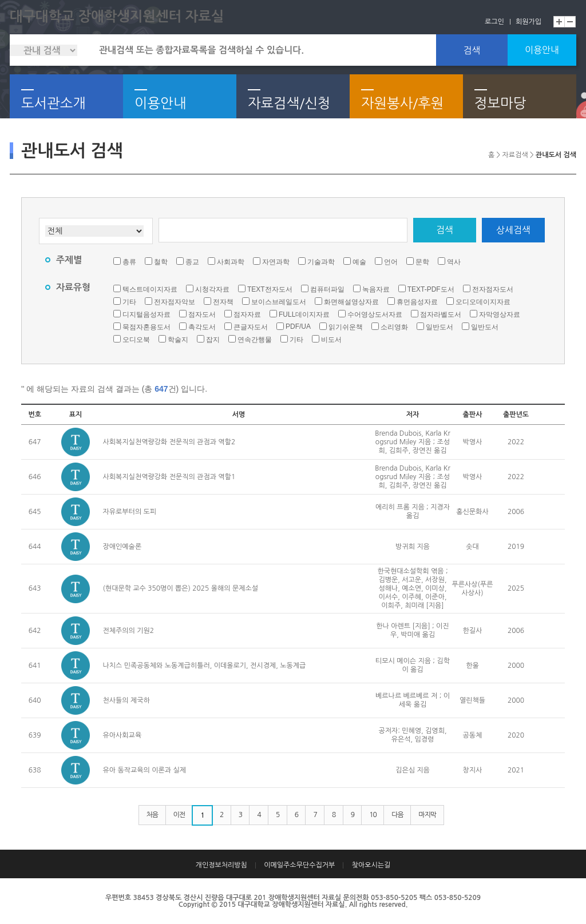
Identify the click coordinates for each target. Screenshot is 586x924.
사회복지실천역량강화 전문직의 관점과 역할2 (169, 442)
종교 (192, 262)
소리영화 (394, 327)
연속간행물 (255, 340)
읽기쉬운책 (346, 327)
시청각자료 (212, 289)
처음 (153, 815)
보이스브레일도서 (279, 302)
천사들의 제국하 (126, 700)
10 (373, 815)
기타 (129, 302)
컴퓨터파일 (327, 289)
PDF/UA (298, 326)
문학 (422, 262)
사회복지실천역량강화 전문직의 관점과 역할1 (169, 477)
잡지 (213, 340)
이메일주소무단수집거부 (299, 865)
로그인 (494, 22)
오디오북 (136, 340)
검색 (472, 50)
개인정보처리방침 (221, 865)
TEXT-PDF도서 (431, 289)
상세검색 (513, 230)
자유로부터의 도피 (130, 512)
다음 (397, 815)
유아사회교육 (122, 735)
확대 (559, 22)
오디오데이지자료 (483, 302)
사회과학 (231, 262)
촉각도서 (202, 327)
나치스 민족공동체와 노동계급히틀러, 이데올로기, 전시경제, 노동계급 (205, 666)
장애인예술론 (122, 547)
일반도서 (439, 327)
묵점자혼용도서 (146, 327)
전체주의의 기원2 (129, 631)
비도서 (331, 340)
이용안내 (542, 50)
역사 (454, 262)
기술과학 (321, 262)
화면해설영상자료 (351, 302)
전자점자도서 (493, 289)
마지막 (427, 815)
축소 (571, 22)
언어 (391, 262)
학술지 (178, 340)
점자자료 (247, 314)
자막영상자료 (500, 314)
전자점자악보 (175, 302)
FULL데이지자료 (304, 314)
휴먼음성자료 (417, 302)
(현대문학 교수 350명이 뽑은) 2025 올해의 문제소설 (181, 588)
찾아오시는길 (371, 865)
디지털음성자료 (146, 314)
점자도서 (202, 314)
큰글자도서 (251, 327)
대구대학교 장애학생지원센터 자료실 (117, 17)
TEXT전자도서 (270, 289)
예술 (359, 262)
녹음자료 (376, 289)
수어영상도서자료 (375, 314)
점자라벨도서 (441, 314)
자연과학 (276, 262)
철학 (161, 262)
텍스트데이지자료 (150, 289)
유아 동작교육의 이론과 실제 (144, 770)
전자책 (223, 302)
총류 (129, 262)
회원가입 (528, 22)
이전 (179, 815)
